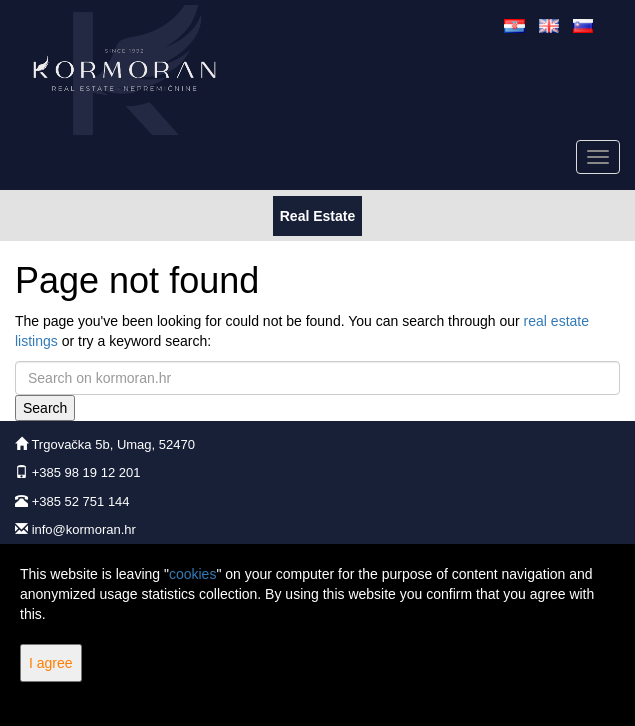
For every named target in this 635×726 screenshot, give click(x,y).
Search (45, 408)
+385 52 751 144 (81, 501)
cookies (192, 574)
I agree (51, 663)
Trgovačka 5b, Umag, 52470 (113, 444)
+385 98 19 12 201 (86, 472)
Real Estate (317, 214)
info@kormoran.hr (84, 529)
